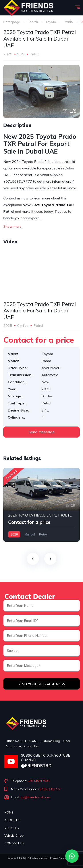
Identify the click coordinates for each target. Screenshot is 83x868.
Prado (68, 22)
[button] (72, 856)
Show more (12, 226)
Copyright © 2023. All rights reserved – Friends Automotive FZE (42, 858)
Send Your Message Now (41, 684)
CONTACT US (14, 843)
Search (33, 22)
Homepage (12, 22)
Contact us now (16, 198)
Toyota (51, 22)
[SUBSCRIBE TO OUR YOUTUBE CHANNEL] (11, 761)
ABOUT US (12, 820)
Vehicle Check (14, 836)
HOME (9, 812)
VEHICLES (12, 828)
